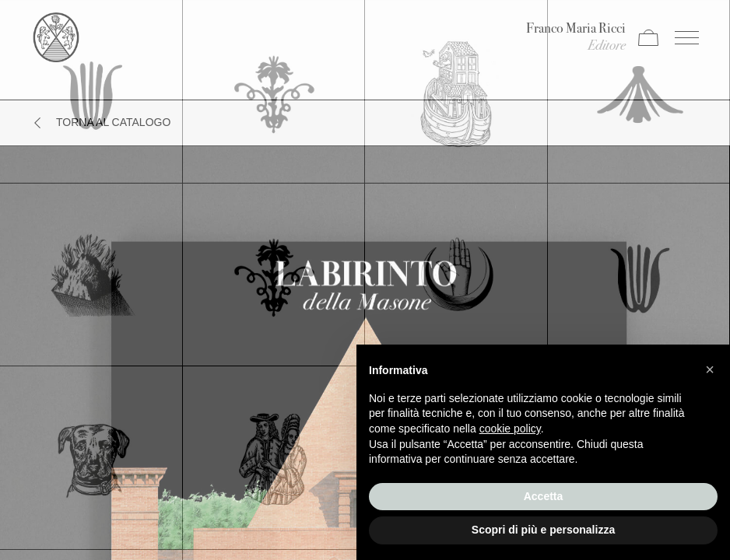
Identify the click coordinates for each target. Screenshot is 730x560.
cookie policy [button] (510, 429)
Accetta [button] (544, 496)
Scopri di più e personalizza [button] (543, 530)
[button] (710, 369)
